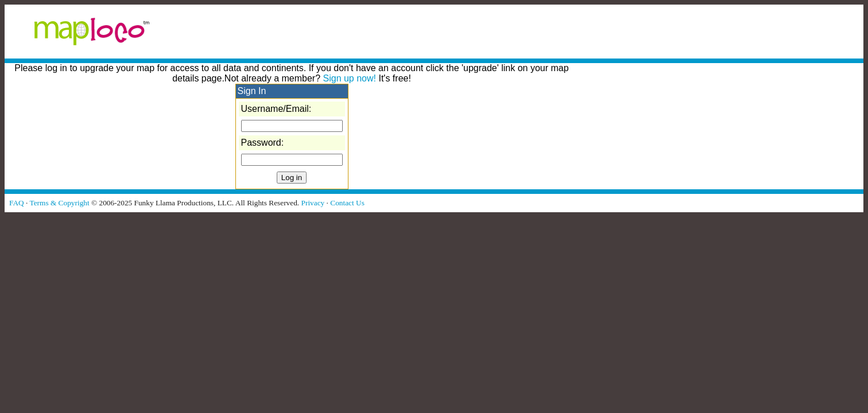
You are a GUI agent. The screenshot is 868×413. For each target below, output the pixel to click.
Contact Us (347, 203)
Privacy (313, 203)
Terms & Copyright (59, 203)
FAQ (17, 203)
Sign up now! (350, 78)
